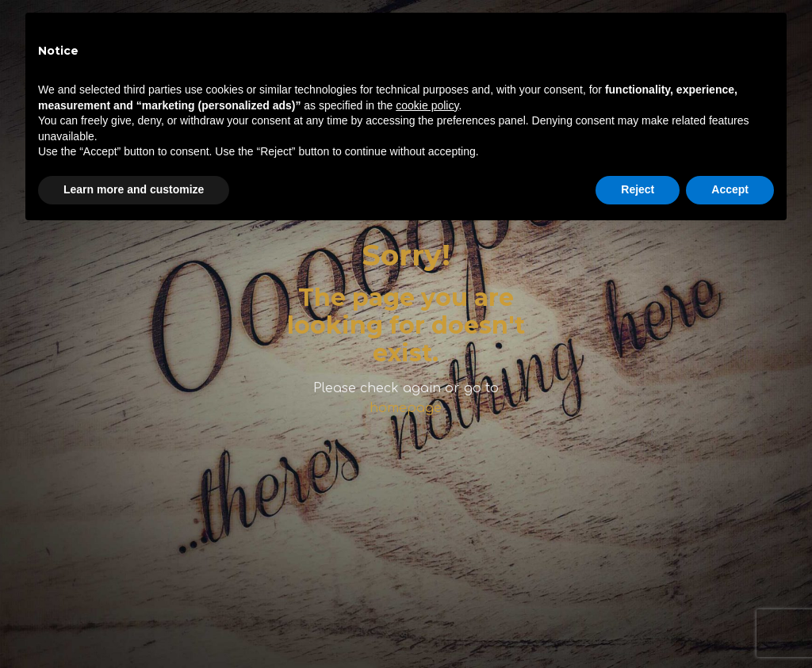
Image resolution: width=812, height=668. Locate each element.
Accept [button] (730, 189)
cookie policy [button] (427, 105)
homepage (406, 408)
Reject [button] (638, 189)
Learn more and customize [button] (134, 189)
